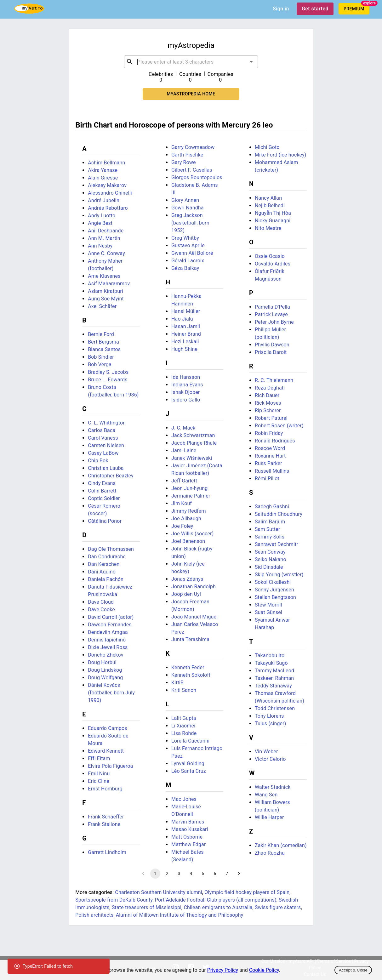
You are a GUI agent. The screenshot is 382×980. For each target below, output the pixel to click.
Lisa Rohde (184, 733)
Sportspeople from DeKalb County (114, 900)
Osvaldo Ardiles (273, 264)
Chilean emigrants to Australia (218, 907)
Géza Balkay (185, 268)
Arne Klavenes (104, 276)
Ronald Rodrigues (275, 441)
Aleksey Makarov (107, 185)
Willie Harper (269, 817)
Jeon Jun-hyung (189, 488)
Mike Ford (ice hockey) (281, 155)
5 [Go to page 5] (203, 874)
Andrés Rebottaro (108, 208)
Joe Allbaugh (186, 518)
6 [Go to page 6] (215, 874)
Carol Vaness (103, 438)
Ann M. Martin (104, 238)
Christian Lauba (106, 468)
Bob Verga (100, 365)
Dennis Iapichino (107, 640)
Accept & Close (353, 970)
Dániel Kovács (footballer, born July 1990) (111, 693)
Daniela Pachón (106, 579)
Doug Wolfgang (105, 678)
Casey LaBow (103, 453)
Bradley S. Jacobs (108, 372)
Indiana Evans (187, 385)
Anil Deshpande (106, 231)
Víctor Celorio (270, 759)
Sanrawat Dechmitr (277, 544)
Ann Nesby (100, 246)
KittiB (177, 683)
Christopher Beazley (111, 476)
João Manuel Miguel (194, 617)
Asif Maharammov (109, 284)
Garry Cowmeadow (193, 147)
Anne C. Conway (106, 253)
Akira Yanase (103, 170)
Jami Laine (184, 450)
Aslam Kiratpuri (105, 291)
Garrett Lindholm (107, 852)
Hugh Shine (184, 349)
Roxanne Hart (270, 456)
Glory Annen (185, 200)
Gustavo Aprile (188, 245)
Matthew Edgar (188, 844)
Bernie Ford (101, 334)
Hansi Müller (186, 311)
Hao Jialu (182, 319)
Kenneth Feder (188, 667)
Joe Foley (182, 526)
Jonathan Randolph (194, 587)
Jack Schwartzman (193, 435)
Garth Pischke (187, 155)
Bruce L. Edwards (108, 380)
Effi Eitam (99, 758)
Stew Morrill (268, 605)
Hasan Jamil (186, 326)
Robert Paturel (271, 418)
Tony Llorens (269, 716)
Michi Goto (267, 147)
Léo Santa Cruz (189, 771)
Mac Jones (184, 799)
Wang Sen (266, 795)
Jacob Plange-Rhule (194, 443)
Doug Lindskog (105, 670)
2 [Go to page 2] (167, 874)
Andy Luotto (102, 216)
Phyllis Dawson (272, 345)
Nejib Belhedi (270, 205)
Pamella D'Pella (272, 307)
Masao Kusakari (190, 829)
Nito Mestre (268, 228)
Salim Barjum (270, 522)
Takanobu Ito (270, 655)
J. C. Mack (183, 428)
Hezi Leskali (185, 342)
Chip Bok (98, 461)
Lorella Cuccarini (190, 741)
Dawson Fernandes (110, 625)
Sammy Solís (270, 537)
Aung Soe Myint (106, 299)
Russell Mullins (272, 471)
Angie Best (100, 223)
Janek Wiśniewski (192, 458)
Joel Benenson (188, 541)
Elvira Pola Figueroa (110, 766)
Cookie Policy (264, 970)
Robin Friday (269, 433)
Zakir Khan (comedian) (281, 845)
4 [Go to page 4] (191, 874)
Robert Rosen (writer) (279, 426)
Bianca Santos (104, 349)
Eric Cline (99, 781)
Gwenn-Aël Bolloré (192, 253)
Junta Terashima (190, 639)
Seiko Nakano (271, 559)
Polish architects (94, 915)
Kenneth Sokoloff (191, 675)
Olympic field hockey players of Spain (247, 892)
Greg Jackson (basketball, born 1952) (190, 223)
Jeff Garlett (184, 481)
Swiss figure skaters (278, 907)
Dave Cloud (101, 602)
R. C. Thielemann (274, 380)
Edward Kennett (106, 751)
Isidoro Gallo (186, 400)
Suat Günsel (268, 612)
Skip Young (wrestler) (279, 575)
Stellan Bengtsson (275, 597)
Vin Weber (266, 752)
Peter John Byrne (274, 322)
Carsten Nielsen (106, 445)
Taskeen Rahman (274, 678)
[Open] (251, 62)
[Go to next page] (239, 874)
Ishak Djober (185, 392)
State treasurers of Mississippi (147, 907)
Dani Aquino (102, 572)
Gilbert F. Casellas (192, 170)
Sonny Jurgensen (274, 590)
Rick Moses (268, 403)
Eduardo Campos (108, 728)
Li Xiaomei (183, 726)
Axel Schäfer (102, 306)
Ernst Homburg (105, 789)
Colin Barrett (102, 491)
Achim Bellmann (106, 163)
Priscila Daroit (271, 352)
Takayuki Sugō (271, 663)
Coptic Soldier (104, 498)
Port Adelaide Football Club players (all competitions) (216, 900)
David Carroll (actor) (111, 617)
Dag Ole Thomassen (111, 549)
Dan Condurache (107, 557)
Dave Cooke (101, 610)
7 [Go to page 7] (227, 874)
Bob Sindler (101, 357)
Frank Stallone (104, 824)
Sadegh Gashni (272, 507)
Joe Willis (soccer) (192, 534)
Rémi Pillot (267, 479)
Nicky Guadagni (273, 221)
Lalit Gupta (184, 718)
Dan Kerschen (104, 564)
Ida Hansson (186, 377)
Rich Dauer (267, 395)
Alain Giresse (103, 178)
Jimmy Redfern (189, 511)
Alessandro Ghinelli (110, 193)
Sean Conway (270, 552)
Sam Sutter (267, 529)
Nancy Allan (268, 198)
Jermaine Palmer (191, 496)
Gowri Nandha (188, 208)
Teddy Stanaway (273, 686)
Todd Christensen (275, 708)
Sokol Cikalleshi (273, 582)
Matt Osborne (187, 837)
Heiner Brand (186, 334)
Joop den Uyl (186, 594)
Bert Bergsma (103, 342)
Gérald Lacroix (188, 261)
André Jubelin (104, 200)
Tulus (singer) (271, 724)
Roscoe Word (270, 448)
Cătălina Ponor (105, 521)
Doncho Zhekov (105, 655)
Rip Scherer (268, 410)
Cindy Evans (102, 483)
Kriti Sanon (184, 690)
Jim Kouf (182, 503)
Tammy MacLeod (274, 671)
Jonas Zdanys (187, 579)
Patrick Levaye (271, 314)
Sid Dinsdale (269, 567)
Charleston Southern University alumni (159, 892)
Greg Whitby (185, 238)
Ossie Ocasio (270, 256)
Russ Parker (268, 463)
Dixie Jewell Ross (108, 647)
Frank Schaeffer (106, 817)
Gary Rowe (184, 162)
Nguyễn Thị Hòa (273, 213)
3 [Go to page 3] (179, 874)
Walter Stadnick (273, 787)
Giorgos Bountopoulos (197, 177)
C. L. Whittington (107, 423)
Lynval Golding (188, 763)
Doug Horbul (102, 662)
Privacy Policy (223, 970)
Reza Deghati (270, 388)
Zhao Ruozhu (270, 853)
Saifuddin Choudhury (279, 514)
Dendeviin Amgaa (108, 632)
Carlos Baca (102, 430)
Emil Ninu (99, 774)
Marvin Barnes (188, 822)
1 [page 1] (155, 874)
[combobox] (191, 62)
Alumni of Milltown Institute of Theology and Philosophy (180, 915)
